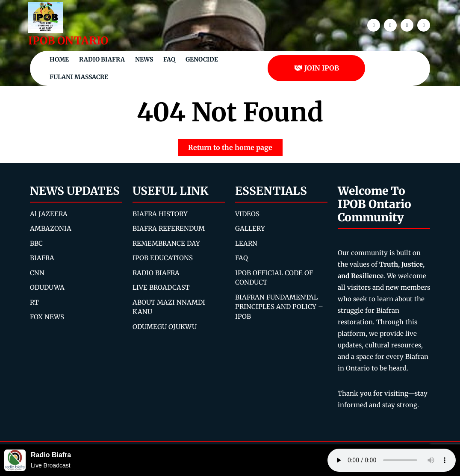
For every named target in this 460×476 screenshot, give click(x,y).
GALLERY (250, 228)
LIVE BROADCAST (161, 287)
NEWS (144, 59)
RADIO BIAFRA (156, 273)
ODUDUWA (47, 287)
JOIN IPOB (317, 68)
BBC (36, 243)
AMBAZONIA (51, 228)
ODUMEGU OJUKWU (165, 327)
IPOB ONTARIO (68, 41)
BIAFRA (42, 258)
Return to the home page (235, 145)
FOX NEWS (47, 317)
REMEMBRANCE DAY (166, 243)
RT (34, 302)
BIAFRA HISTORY (160, 214)
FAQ (169, 59)
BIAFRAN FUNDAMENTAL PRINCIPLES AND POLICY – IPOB (279, 307)
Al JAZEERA (49, 214)
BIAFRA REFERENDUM (169, 228)
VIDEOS (247, 214)
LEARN (246, 243)
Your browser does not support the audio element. (392, 460)
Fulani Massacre (79, 77)
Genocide (202, 59)
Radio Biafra (102, 59)
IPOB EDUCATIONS (163, 258)
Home (59, 59)
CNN (37, 273)
